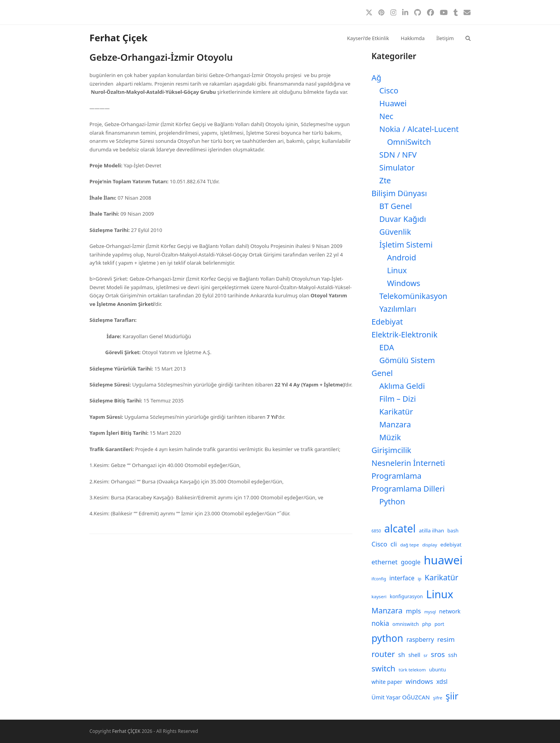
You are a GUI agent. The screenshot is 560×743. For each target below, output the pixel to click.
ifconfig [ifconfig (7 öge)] (379, 579)
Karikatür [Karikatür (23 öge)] (442, 577)
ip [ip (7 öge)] (419, 579)
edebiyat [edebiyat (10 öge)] (451, 545)
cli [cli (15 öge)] (394, 544)
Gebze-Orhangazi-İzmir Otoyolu (161, 57)
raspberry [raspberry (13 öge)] (420, 639)
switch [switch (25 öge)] (383, 668)
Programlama (396, 476)
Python (392, 501)
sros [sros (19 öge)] (438, 654)
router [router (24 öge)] (383, 654)
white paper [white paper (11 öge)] (387, 682)
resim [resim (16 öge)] (446, 639)
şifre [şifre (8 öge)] (438, 698)
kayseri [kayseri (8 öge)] (379, 596)
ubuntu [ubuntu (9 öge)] (437, 670)
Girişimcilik (391, 450)
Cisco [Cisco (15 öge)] (379, 544)
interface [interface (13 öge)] (402, 578)
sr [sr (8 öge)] (425, 655)
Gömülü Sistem (407, 360)
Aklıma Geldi (402, 386)
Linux (397, 270)
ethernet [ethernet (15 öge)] (384, 562)
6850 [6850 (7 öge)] (376, 531)
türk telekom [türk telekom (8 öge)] (412, 670)
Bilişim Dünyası (399, 193)
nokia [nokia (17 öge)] (380, 623)
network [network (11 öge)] (450, 611)
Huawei (393, 103)
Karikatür (396, 412)
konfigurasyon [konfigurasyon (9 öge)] (406, 596)
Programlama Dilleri (408, 489)
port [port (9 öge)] (439, 624)
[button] (468, 38)
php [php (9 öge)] (427, 624)
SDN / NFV (398, 155)
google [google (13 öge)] (411, 562)
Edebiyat (387, 322)
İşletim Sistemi (406, 245)
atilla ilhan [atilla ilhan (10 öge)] (431, 530)
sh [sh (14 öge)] (402, 655)
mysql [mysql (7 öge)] (430, 612)
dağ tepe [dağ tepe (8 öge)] (409, 545)
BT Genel (395, 206)
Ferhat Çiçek (118, 38)
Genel (382, 373)
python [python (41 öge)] (387, 638)
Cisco (389, 90)
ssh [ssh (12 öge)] (452, 655)
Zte (385, 180)
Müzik (390, 437)
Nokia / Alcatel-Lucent (419, 129)
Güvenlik (395, 232)
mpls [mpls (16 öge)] (413, 611)
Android (402, 257)
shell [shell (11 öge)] (414, 655)
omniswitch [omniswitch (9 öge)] (406, 624)
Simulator (397, 168)
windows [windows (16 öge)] (419, 681)
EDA (387, 347)
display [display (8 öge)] (430, 545)
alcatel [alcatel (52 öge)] (400, 529)
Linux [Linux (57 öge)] (440, 594)
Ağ (376, 78)
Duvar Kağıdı (402, 219)
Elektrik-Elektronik (404, 335)
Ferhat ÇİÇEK (126, 731)
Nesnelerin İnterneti (408, 463)
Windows (403, 283)
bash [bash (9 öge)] (453, 531)
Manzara (395, 424)
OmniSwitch (409, 142)
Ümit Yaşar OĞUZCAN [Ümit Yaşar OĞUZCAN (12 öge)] (401, 697)
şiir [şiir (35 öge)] (452, 696)
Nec (386, 116)
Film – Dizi (397, 399)
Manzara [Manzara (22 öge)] (387, 610)
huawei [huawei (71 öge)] (443, 560)
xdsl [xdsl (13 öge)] (442, 682)
